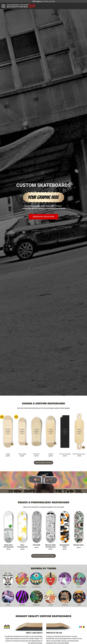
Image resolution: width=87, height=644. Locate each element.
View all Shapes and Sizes (44, 463)
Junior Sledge (22, 454)
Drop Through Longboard (79, 454)
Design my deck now (43, 217)
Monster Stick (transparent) (51, 546)
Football (51, 454)
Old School (36, 454)
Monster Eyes (79, 545)
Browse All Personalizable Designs (43, 556)
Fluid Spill (36, 545)
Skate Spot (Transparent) (8, 546)
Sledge (8, 454)
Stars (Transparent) (22, 546)
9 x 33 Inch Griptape (65, 454)
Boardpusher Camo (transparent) (65, 546)
